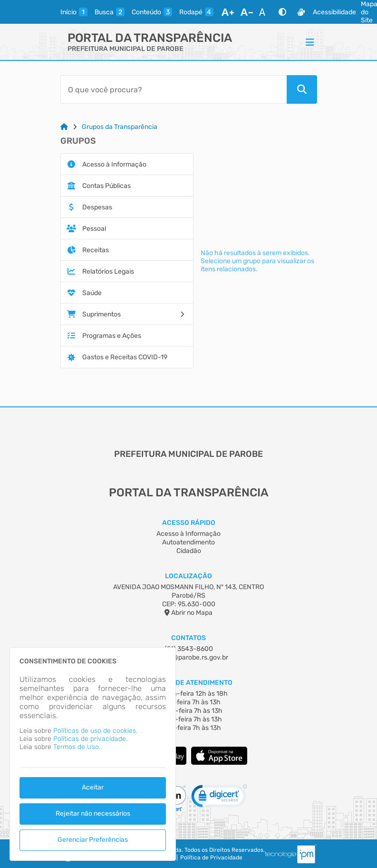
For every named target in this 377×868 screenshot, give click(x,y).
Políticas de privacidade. (90, 739)
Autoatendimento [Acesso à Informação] (188, 542)
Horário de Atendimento (188, 683)
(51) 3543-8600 (189, 649)
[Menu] (310, 42)
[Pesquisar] (302, 89)
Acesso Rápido (189, 523)
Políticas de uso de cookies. (95, 731)
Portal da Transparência (150, 38)
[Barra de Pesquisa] (174, 89)
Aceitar (93, 787)
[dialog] (93, 754)
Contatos (188, 638)
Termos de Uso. (77, 747)
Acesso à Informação (188, 534)
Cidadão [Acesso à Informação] (189, 551)
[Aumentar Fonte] (228, 12)
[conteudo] (152, 12)
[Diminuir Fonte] (247, 12)
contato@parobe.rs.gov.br (188, 657)
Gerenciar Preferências (93, 840)
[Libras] (301, 12)
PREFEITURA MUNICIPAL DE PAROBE (126, 49)
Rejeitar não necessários (93, 814)
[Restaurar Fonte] (265, 12)
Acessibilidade (334, 12)
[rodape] (196, 12)
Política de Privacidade (211, 858)
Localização (188, 576)
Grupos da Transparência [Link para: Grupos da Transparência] (120, 127)
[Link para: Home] (64, 127)
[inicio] (74, 12)
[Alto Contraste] (282, 12)
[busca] (110, 12)
